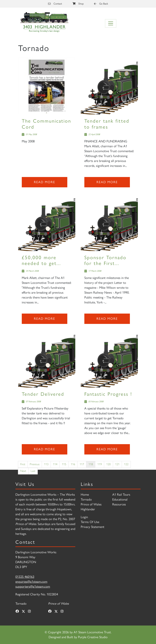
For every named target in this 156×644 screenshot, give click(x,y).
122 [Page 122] (126, 464)
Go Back (101, 4)
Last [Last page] (33, 471)
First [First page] (23, 464)
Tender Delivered (43, 394)
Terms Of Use (90, 522)
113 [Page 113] (46, 464)
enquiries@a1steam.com (31, 582)
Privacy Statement (93, 527)
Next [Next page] (23, 471)
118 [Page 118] (91, 464)
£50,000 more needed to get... (41, 260)
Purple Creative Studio (93, 637)
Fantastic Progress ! (108, 394)
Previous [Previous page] (35, 464)
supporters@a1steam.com (33, 587)
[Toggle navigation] (111, 23)
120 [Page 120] (108, 464)
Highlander (88, 509)
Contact (55, 4)
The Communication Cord (46, 124)
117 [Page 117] (82, 464)
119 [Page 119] (100, 464)
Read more (45, 182)
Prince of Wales (91, 504)
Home (85, 495)
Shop (78, 4)
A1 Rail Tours (121, 495)
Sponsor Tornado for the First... (105, 260)
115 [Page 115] (64, 464)
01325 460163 (25, 577)
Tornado (86, 499)
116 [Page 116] (73, 464)
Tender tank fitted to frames (107, 124)
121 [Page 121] (117, 464)
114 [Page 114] (55, 464)
